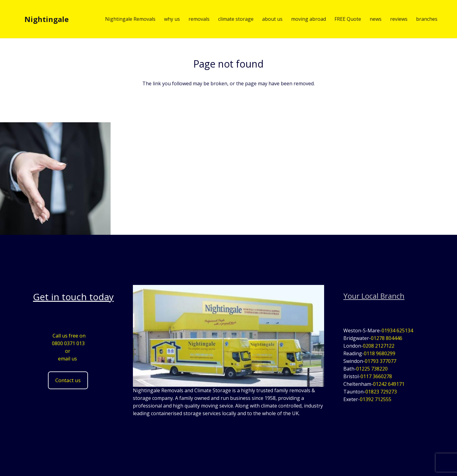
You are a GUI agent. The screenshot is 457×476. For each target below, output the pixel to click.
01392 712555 (376, 399)
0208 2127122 (379, 346)
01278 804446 (387, 338)
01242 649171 (389, 384)
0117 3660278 (376, 376)
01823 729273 (381, 392)
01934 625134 (397, 330)
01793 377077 (380, 361)
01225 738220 (372, 369)
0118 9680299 (380, 353)
